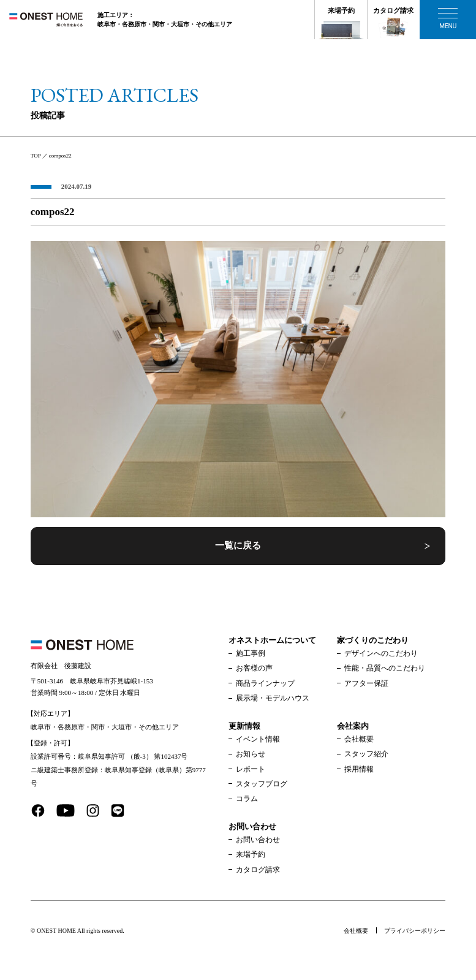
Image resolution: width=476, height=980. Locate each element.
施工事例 (251, 653)
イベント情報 (258, 739)
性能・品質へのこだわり (385, 668)
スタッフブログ (262, 784)
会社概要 (359, 739)
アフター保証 (366, 683)
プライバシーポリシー (415, 931)
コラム (247, 799)
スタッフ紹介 (366, 754)
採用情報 (359, 769)
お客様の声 (254, 668)
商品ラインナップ (265, 683)
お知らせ (251, 754)
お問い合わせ (258, 840)
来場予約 (341, 10)
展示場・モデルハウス (273, 698)
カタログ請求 (393, 10)
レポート (251, 769)
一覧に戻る (238, 545)
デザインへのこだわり (381, 653)
